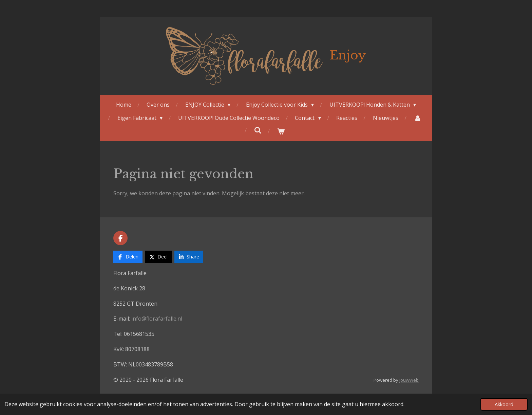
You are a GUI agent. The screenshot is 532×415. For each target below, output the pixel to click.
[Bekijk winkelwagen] (281, 131)
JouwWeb (409, 380)
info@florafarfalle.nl (157, 319)
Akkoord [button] (504, 404)
